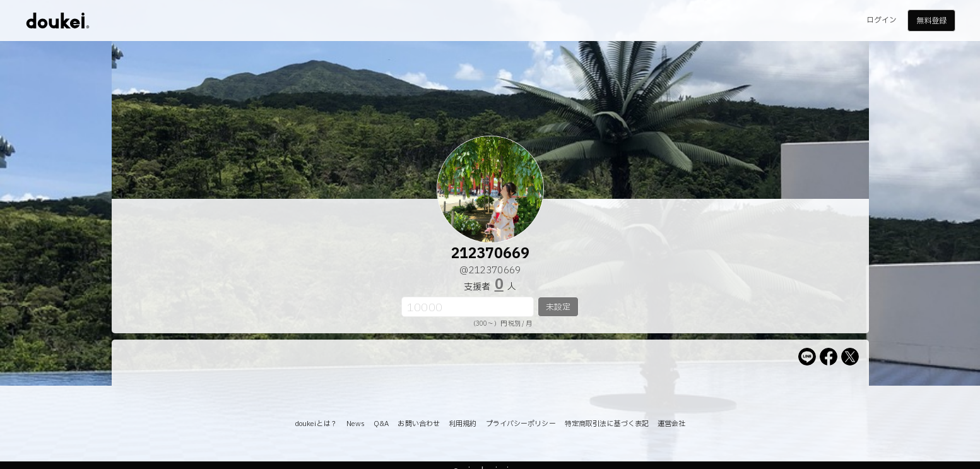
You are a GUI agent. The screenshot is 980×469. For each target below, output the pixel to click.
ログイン (882, 20)
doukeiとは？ (316, 424)
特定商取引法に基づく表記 (607, 424)
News (356, 424)
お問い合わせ (419, 424)
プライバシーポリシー (521, 424)
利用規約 (463, 424)
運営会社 (671, 424)
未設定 (558, 307)
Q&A (381, 424)
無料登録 (931, 21)
